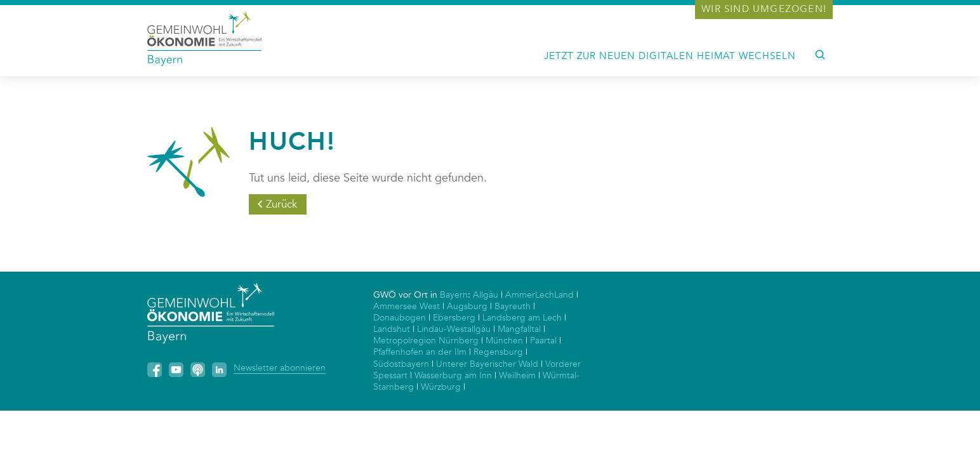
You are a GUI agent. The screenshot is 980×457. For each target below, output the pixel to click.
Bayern (454, 295)
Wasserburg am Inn (453, 375)
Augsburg (467, 306)
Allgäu (486, 295)
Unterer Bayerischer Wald (487, 364)
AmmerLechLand (540, 295)
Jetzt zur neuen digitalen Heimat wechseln (670, 56)
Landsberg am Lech (522, 318)
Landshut (392, 329)
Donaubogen (400, 318)
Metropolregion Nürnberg (426, 341)
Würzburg (441, 387)
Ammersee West (407, 306)
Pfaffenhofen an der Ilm (420, 352)
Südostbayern (401, 364)
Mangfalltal (519, 329)
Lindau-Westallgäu (454, 329)
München (504, 341)
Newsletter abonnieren (280, 368)
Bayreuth (513, 306)
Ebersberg (454, 318)
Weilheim (517, 375)
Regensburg (498, 352)
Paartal (543, 341)
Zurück (281, 204)
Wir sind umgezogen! (764, 9)
